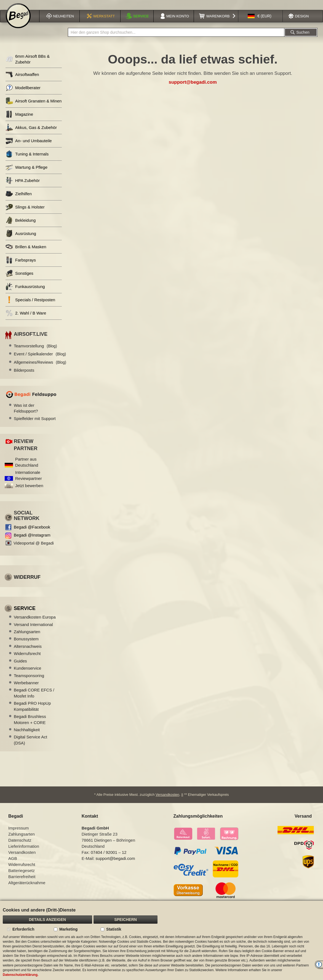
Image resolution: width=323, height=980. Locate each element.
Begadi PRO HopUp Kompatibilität (32, 713)
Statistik (114, 929)
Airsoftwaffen (22, 82)
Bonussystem (26, 646)
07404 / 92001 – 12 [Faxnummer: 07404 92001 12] (109, 859)
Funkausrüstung (25, 294)
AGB (13, 865)
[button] (260, 23)
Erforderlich (23, 929)
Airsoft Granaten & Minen (34, 108)
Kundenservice (27, 675)
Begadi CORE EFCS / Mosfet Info (34, 700)
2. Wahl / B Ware (26, 320)
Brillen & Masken (26, 254)
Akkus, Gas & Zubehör (31, 135)
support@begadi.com (193, 89)
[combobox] (176, 39)
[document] (161, 940)
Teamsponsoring (29, 683)
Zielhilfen (19, 201)
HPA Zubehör (23, 188)
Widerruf (27, 584)
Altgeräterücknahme (27, 890)
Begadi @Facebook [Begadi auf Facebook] (32, 534)
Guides (20, 668)
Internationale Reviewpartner (29, 482)
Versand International (33, 632)
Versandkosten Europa (35, 624)
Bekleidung (21, 227)
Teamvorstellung (35, 353)
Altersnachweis (28, 653)
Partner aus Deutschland (27, 469)
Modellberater (23, 95)
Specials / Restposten (30, 307)
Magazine (19, 121)
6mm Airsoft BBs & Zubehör (28, 66)
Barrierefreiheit (22, 883)
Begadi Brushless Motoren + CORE (30, 727)
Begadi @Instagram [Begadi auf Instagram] (32, 542)
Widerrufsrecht (27, 661)
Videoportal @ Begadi (34, 550)
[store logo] (18, 23)
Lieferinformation (24, 853)
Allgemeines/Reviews (40, 369)
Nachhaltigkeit (27, 737)
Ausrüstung (21, 241)
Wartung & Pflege (26, 174)
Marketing (68, 929)
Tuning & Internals (27, 161)
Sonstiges (19, 280)
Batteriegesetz (22, 877)
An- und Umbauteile (29, 148)
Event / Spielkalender (40, 361)
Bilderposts (24, 377)
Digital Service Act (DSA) (30, 747)
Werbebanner (26, 690)
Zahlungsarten (27, 639)
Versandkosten (167, 801)
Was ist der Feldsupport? (26, 415)
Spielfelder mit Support (35, 426)
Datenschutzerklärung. (21, 975)
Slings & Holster (25, 214)
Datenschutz (20, 847)
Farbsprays (21, 267)
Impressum (18, 835)
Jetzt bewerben (29, 493)
